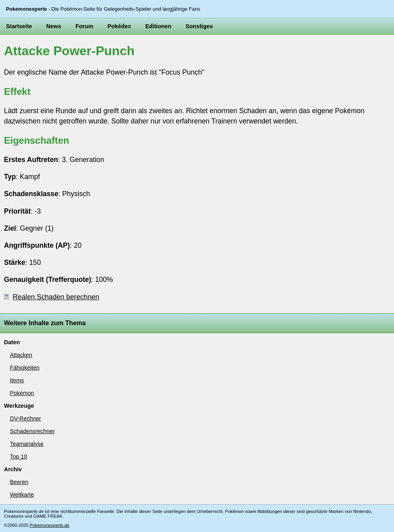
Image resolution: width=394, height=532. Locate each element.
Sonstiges (199, 26)
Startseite (19, 26)
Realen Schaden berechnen (52, 297)
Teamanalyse (27, 444)
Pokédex (119, 26)
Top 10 (18, 457)
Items (17, 380)
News (54, 26)
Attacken (21, 355)
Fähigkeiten (25, 368)
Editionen (158, 26)
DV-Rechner (25, 418)
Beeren (19, 482)
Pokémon (22, 393)
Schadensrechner (32, 431)
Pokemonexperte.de (50, 525)
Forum (84, 26)
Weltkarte (22, 495)
